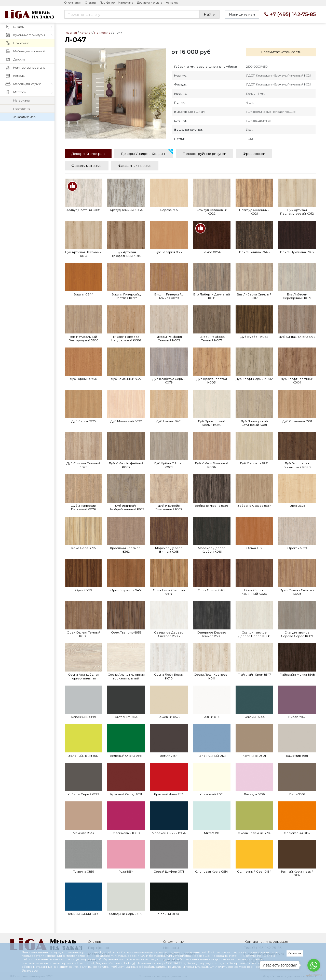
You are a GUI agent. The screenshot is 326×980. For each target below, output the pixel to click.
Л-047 (116, 93)
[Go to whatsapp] (314, 965)
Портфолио (107, 3)
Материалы (126, 3)
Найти (209, 14)
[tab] (88, 153)
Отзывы (91, 3)
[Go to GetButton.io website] (314, 975)
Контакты (172, 3)
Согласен (295, 953)
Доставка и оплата (150, 3)
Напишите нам (242, 14)
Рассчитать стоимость (281, 52)
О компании (73, 3)
